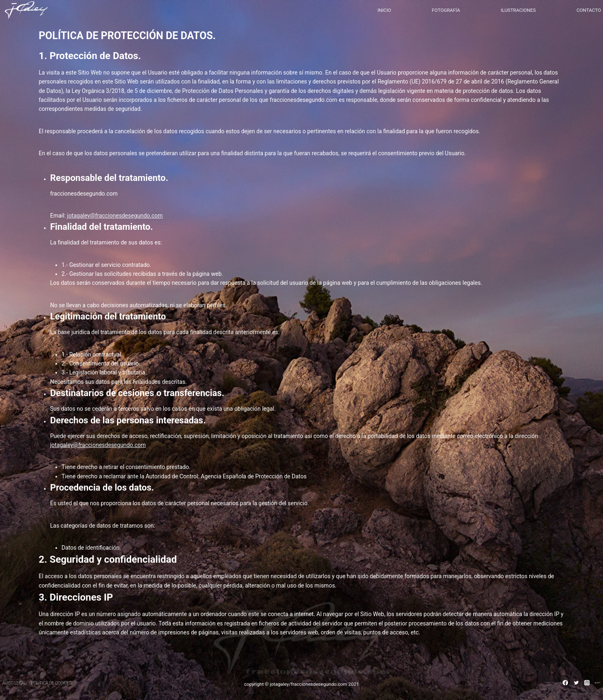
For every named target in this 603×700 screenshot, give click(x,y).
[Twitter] (576, 682)
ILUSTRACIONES (518, 10)
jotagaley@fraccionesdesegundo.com (115, 216)
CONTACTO (589, 10)
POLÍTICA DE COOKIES (51, 683)
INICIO (384, 10)
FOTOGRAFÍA (446, 10)
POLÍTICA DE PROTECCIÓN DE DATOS (110, 683)
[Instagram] (587, 682)
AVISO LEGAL (14, 683)
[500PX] (598, 682)
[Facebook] (566, 682)
